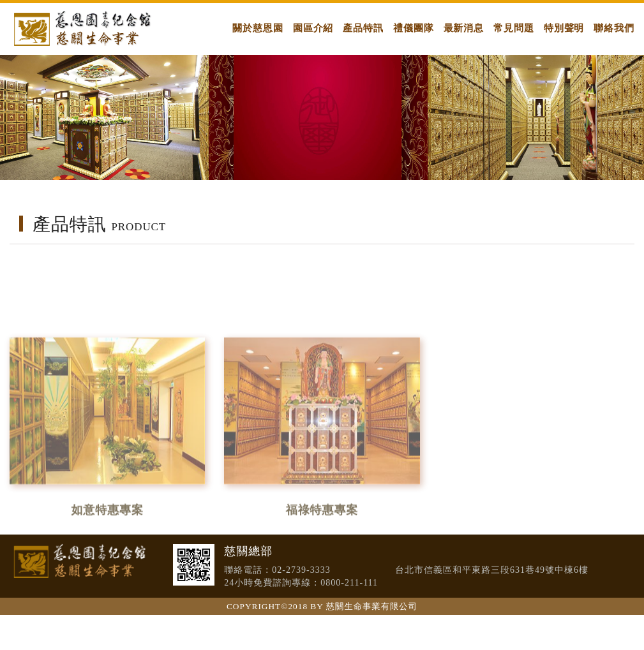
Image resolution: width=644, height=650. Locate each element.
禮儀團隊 (414, 28)
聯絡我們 (614, 28)
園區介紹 (313, 28)
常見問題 (514, 28)
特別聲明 (564, 28)
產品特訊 (363, 28)
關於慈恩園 (258, 28)
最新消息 (464, 28)
